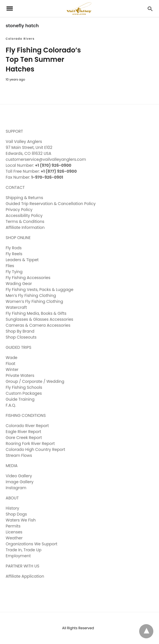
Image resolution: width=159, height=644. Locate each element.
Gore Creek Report (24, 438)
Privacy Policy (19, 210)
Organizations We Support (31, 544)
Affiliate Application (25, 576)
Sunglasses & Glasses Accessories (39, 319)
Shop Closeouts (21, 337)
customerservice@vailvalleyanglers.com (46, 159)
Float (10, 364)
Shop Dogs (16, 514)
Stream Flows (19, 455)
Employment (18, 556)
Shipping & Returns (24, 198)
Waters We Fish (21, 520)
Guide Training (20, 399)
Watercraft (16, 307)
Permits (13, 526)
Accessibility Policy (24, 216)
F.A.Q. (11, 405)
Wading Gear (19, 284)
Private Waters (20, 375)
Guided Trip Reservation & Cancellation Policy (51, 204)
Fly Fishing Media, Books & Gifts (36, 313)
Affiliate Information (25, 227)
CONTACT (15, 187)
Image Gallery (20, 482)
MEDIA (12, 466)
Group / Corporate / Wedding (35, 381)
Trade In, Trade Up (24, 550)
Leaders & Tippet (22, 260)
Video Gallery (19, 476)
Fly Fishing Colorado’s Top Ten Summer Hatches (43, 60)
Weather (14, 538)
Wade (11, 358)
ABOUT (12, 498)
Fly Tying (14, 272)
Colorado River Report (27, 426)
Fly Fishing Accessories (28, 278)
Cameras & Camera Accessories (38, 325)
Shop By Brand (20, 331)
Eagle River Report (23, 432)
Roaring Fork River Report (30, 444)
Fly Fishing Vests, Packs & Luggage (40, 290)
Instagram (16, 488)
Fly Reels (14, 254)
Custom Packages (24, 393)
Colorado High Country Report (35, 449)
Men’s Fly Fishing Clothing (31, 295)
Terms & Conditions (25, 221)
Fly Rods (14, 248)
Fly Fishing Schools (24, 387)
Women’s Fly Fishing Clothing (34, 301)
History (12, 508)
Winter (12, 369)
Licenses (14, 532)
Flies (10, 266)
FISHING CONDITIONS (26, 415)
